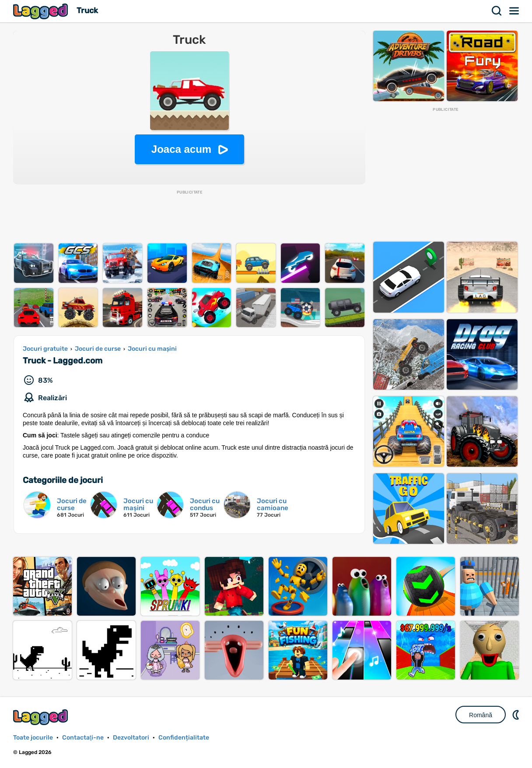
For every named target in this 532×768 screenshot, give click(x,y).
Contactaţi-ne (83, 738)
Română (481, 715)
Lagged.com (42, 717)
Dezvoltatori (131, 738)
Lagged (42, 11)
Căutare (497, 11)
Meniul (514, 11)
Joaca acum (181, 149)
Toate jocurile (33, 738)
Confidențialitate (184, 738)
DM (517, 715)
